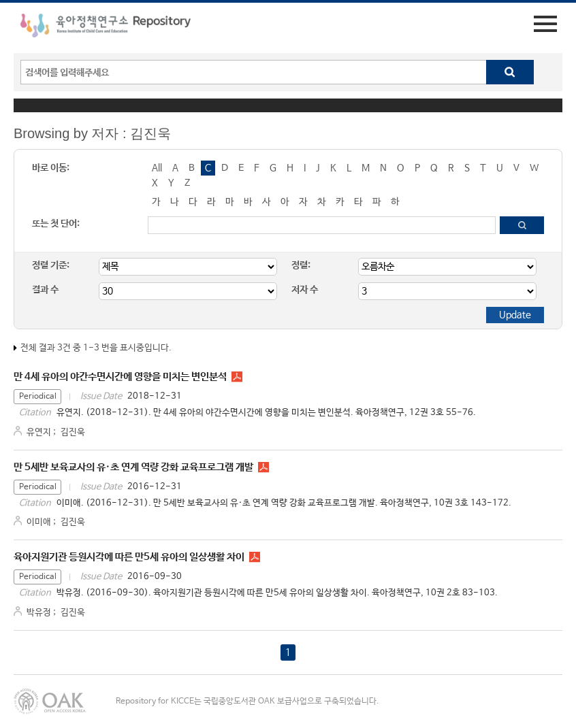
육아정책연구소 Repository (106, 28)
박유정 (39, 613)
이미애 (39, 522)
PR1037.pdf (263, 467)
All (157, 168)
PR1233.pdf (237, 377)
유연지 (39, 432)
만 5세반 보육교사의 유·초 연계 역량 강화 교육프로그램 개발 (133, 467)
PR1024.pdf (255, 557)
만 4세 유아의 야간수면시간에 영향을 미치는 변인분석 (120, 377)
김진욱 (73, 432)
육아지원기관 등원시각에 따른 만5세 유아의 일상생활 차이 (129, 557)
